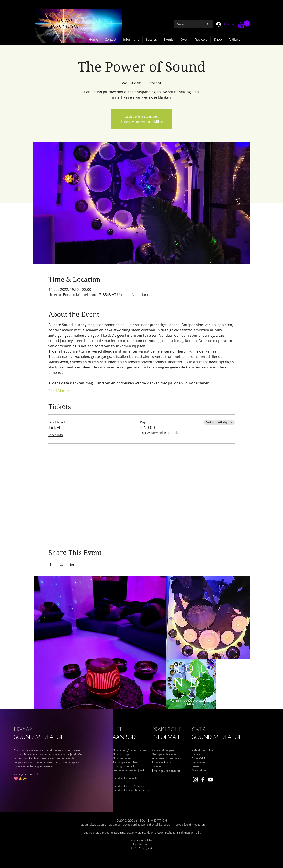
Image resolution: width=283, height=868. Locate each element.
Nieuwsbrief (199, 770)
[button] (244, 24)
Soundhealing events (125, 778)
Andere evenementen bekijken (142, 122)
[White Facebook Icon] (203, 780)
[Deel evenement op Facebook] (51, 564)
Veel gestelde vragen (165, 754)
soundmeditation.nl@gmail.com (107, 862)
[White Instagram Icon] (195, 780)
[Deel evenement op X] (61, 564)
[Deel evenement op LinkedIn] (72, 564)
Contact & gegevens (164, 750)
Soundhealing (121, 790)
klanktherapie (155, 832)
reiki (198, 832)
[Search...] (186, 24)
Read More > (59, 391)
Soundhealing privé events (128, 786)
